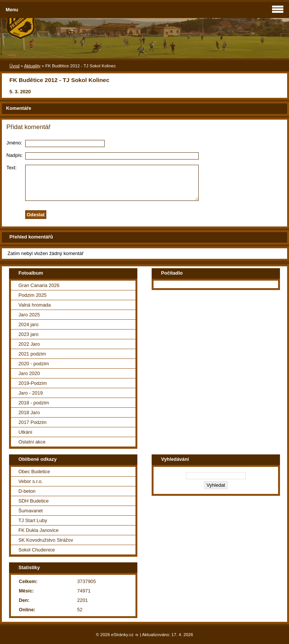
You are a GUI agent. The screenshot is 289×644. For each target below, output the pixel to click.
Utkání (25, 432)
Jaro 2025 (29, 315)
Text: (11, 168)
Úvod (14, 66)
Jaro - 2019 (31, 393)
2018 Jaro (29, 412)
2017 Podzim (33, 422)
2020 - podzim (34, 364)
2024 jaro (28, 324)
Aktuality (32, 66)
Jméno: (14, 143)
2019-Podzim (33, 383)
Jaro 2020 (29, 373)
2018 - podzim (34, 403)
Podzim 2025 (33, 295)
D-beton (27, 491)
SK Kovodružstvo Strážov (46, 540)
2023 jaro (28, 334)
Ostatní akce (32, 442)
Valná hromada (35, 305)
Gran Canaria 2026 (39, 285)
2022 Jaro (29, 344)
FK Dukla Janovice (39, 530)
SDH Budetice (33, 501)
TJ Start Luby (33, 520)
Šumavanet (31, 511)
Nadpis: (14, 155)
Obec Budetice (34, 472)
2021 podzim (32, 354)
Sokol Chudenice (37, 550)
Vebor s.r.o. (31, 481)
